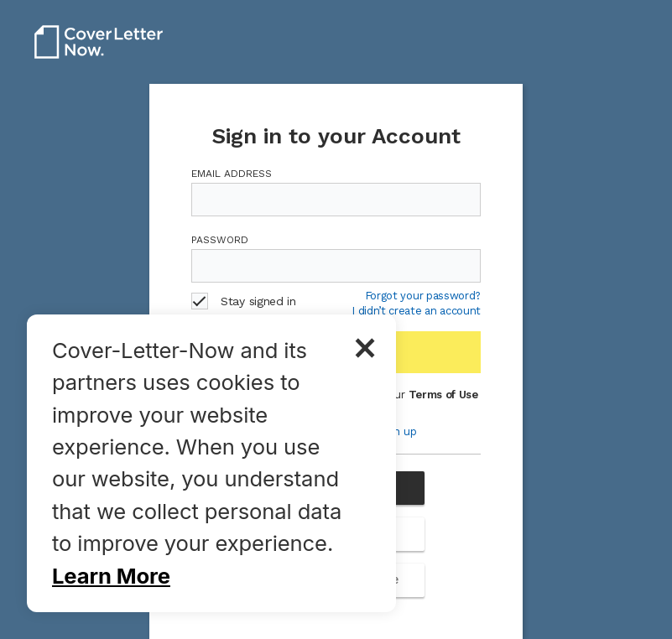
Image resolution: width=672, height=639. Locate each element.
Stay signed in (244, 301)
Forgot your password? (423, 296)
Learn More (111, 576)
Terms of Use (443, 395)
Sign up (397, 431)
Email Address (232, 174)
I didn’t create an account (416, 311)
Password (220, 240)
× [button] (365, 345)
